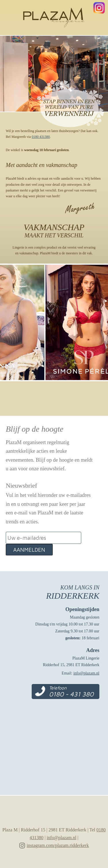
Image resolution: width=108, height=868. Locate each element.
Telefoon (71, 692)
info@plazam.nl (86, 673)
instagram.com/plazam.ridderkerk (58, 845)
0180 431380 (41, 137)
